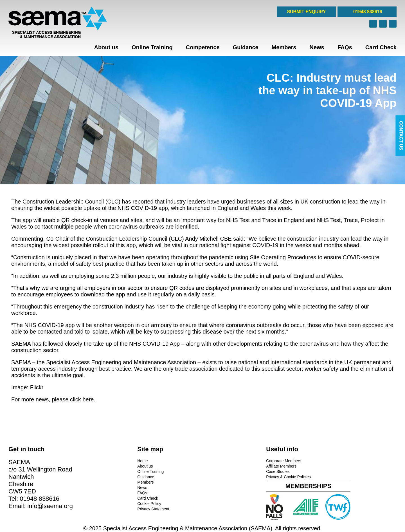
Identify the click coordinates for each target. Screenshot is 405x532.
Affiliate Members (222, 466)
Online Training (152, 47)
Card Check (381, 47)
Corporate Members (224, 460)
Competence (203, 47)
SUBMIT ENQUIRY (306, 12)
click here (82, 399)
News (317, 47)
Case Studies (218, 471)
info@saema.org (50, 505)
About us (106, 47)
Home (113, 460)
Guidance (246, 47)
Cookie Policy (119, 503)
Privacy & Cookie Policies (229, 476)
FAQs (345, 47)
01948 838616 (367, 12)
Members (284, 47)
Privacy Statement (123, 508)
